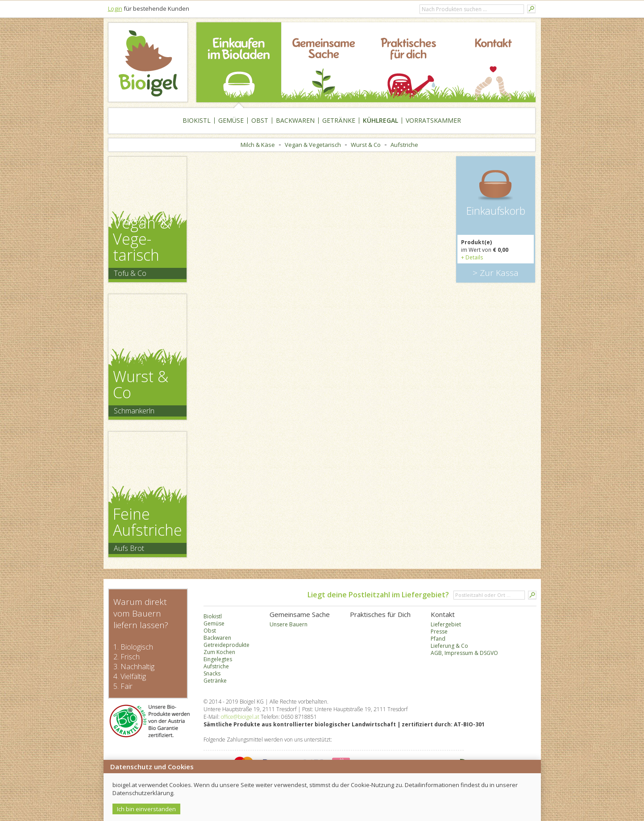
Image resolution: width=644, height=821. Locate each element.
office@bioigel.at (240, 717)
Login (115, 8)
